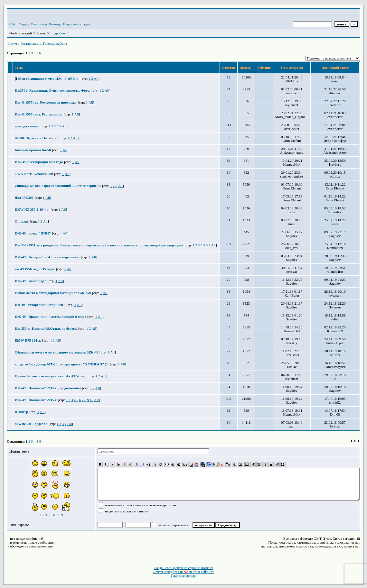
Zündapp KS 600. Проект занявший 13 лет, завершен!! (58, 186)
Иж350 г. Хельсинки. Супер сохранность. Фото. (52, 90)
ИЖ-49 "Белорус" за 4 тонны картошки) (47, 257)
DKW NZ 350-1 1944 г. (32, 209)
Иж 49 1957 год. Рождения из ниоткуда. (46, 102)
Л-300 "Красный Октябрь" (37, 138)
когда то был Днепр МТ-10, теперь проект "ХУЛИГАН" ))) (62, 364)
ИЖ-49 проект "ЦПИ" (33, 233)
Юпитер (21, 412)
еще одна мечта (27, 126)
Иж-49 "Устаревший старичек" (40, 305)
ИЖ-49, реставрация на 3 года (39, 162)
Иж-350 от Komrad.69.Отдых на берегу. (46, 328)
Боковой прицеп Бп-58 (33, 150)
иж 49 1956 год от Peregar (35, 269)
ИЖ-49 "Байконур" (31, 281)
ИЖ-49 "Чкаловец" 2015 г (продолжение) (48, 388)
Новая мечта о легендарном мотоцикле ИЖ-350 (53, 293)
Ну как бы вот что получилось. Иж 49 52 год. (51, 376)
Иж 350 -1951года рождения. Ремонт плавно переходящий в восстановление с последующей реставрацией (99, 245)
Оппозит (22, 221)
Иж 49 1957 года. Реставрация (39, 114)
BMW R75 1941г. (28, 340)
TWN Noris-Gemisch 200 (34, 174)
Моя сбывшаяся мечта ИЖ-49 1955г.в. (49, 78)
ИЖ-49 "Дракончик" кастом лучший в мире (50, 317)
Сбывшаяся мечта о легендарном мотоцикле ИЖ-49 (56, 352)
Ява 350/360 (24, 198)
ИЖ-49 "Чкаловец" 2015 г (36, 400)
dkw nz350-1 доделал (31, 424)
